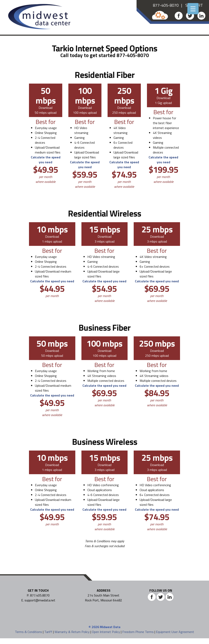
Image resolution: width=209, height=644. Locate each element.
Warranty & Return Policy (72, 632)
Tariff (48, 632)
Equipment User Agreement (175, 632)
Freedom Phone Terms (138, 632)
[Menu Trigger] (193, 9)
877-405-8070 (166, 5)
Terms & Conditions (28, 632)
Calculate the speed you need (46, 160)
